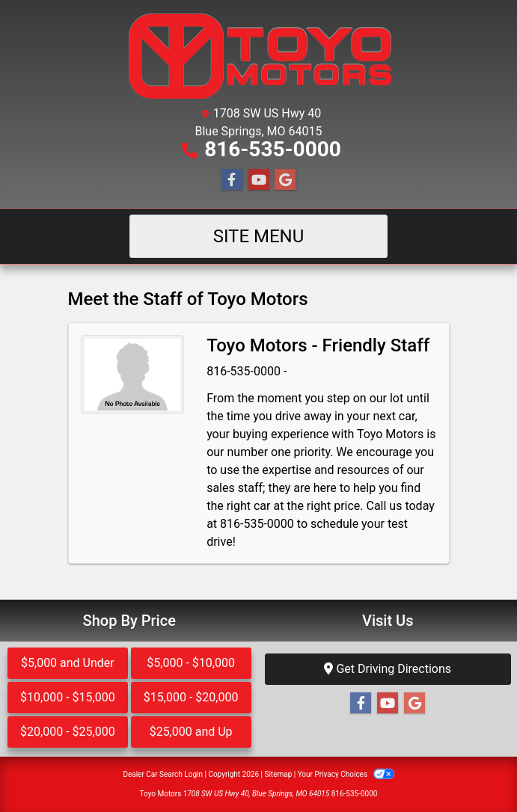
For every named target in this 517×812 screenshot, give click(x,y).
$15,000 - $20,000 (191, 697)
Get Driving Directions (388, 669)
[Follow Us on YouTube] (259, 180)
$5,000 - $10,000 (191, 663)
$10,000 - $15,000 (68, 697)
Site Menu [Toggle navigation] (259, 236)
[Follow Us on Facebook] (232, 180)
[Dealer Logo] (258, 55)
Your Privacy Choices (346, 774)
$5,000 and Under (68, 663)
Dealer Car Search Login (163, 774)
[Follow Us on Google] (285, 180)
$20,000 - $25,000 (68, 732)
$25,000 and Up (191, 732)
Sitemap (278, 774)
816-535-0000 (273, 149)
